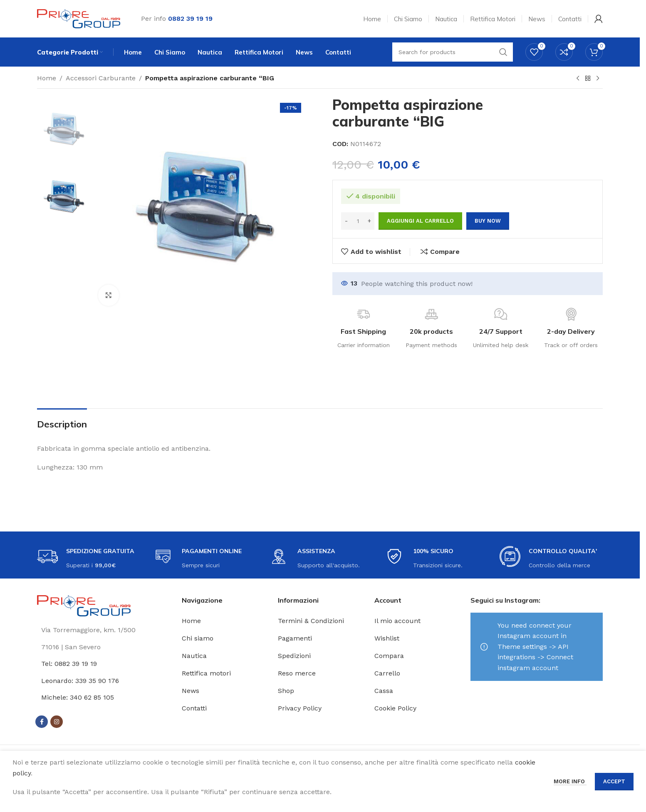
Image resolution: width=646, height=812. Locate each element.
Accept (614, 781)
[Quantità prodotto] (358, 221)
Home (47, 78)
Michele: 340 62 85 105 (78, 697)
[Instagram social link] (57, 722)
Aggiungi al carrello (420, 221)
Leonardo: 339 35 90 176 (80, 681)
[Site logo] (79, 18)
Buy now (488, 221)
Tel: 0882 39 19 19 (69, 664)
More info (570, 781)
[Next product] (598, 79)
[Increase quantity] (369, 221)
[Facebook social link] (42, 722)
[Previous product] (578, 79)
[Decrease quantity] (346, 221)
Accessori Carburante (101, 78)
